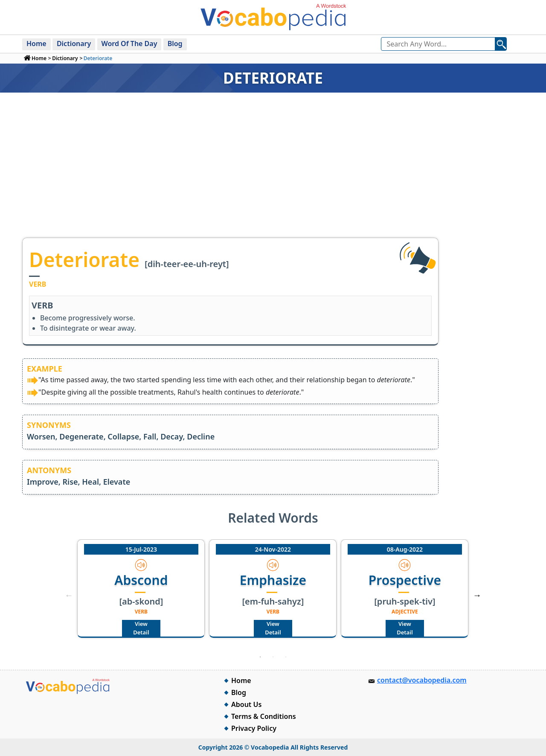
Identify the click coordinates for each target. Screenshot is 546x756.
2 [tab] (273, 657)
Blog (175, 44)
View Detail (141, 628)
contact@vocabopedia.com (422, 680)
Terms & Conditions (264, 716)
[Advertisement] (273, 174)
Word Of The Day (129, 44)
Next (477, 595)
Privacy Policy (254, 728)
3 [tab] (286, 657)
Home (36, 44)
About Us (246, 704)
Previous (69, 595)
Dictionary (74, 44)
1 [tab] (260, 657)
